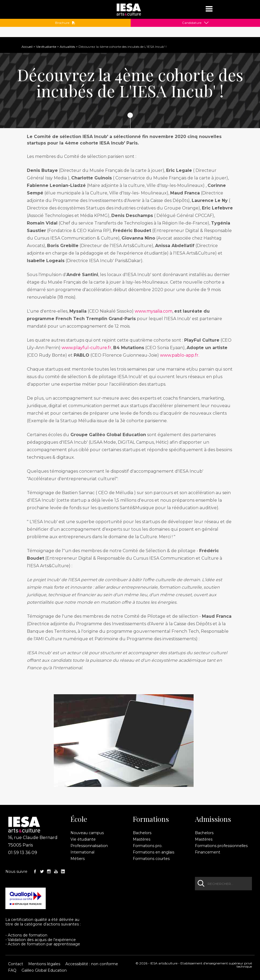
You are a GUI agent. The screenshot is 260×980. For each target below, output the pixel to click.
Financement (208, 852)
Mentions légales (44, 964)
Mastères (142, 839)
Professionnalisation (89, 846)
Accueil (27, 47)
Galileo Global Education (44, 970)
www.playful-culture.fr (86, 348)
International (82, 852)
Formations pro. (148, 846)
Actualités (67, 47)
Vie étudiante (46, 47)
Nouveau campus (87, 833)
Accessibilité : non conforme (92, 964)
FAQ (12, 970)
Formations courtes (151, 859)
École (79, 819)
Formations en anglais (154, 852)
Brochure (65, 23)
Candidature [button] (192, 23)
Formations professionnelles (221, 846)
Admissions (213, 819)
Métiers (78, 859)
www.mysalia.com (154, 311)
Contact (16, 964)
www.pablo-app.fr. (180, 355)
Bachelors (142, 833)
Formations (151, 819)
